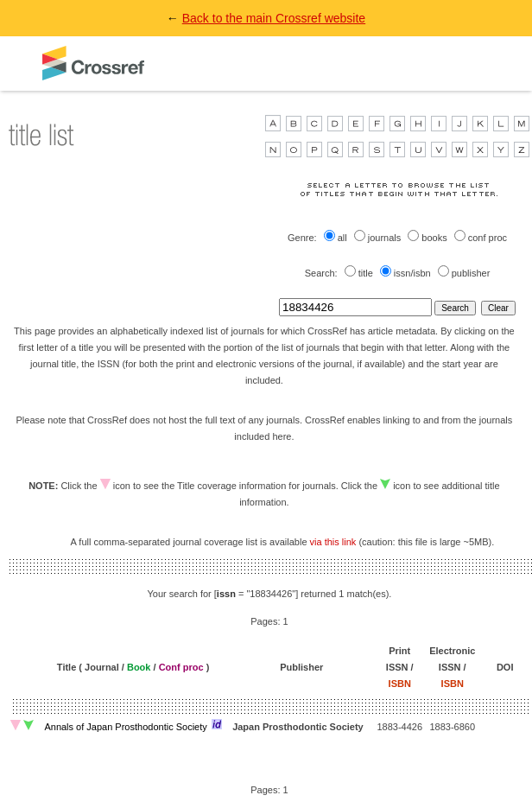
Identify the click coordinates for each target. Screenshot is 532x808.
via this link (333, 542)
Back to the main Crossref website (274, 18)
